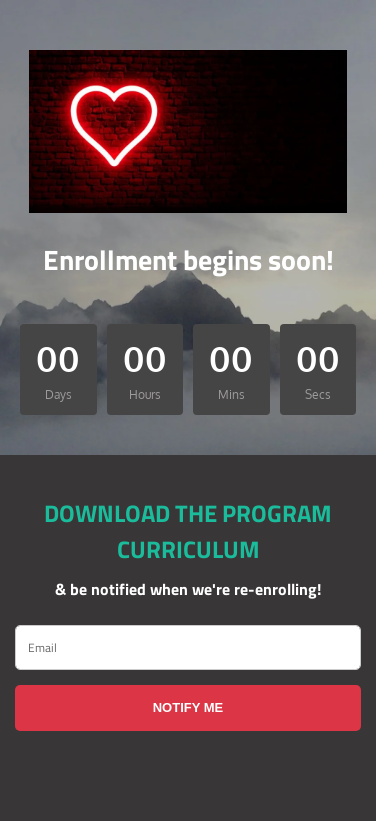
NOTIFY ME (188, 707)
